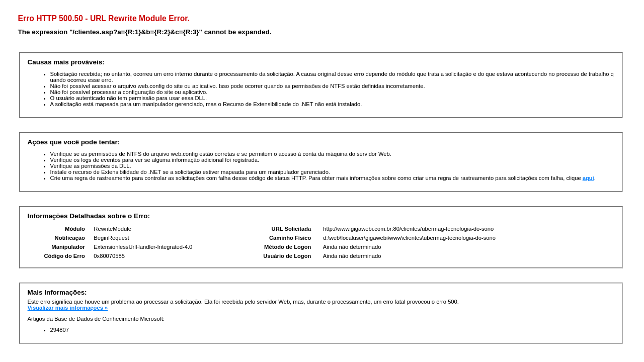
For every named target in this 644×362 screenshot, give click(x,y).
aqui (588, 178)
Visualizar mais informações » (68, 308)
